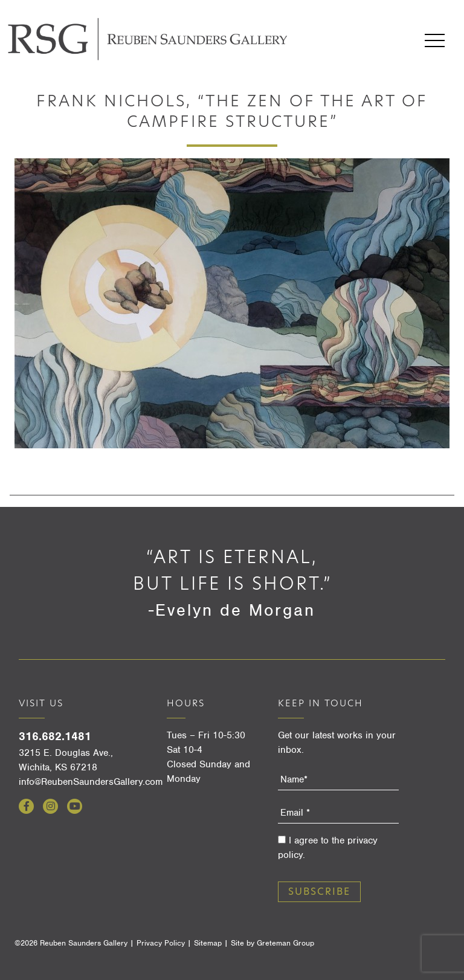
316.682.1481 (55, 736)
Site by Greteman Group (272, 943)
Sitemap (208, 943)
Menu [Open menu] (435, 40)
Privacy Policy (161, 943)
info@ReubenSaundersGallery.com (91, 782)
